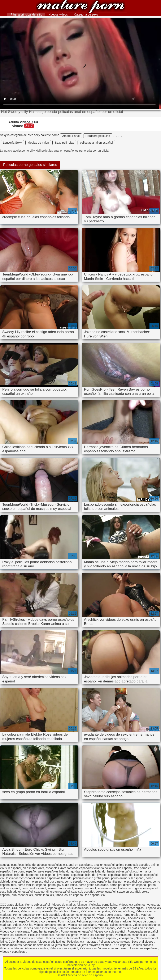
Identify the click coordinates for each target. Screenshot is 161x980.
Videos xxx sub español (110, 931)
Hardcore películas (98, 136)
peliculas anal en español (96, 143)
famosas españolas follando (86, 868)
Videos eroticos (143, 945)
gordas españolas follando (88, 871)
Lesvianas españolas (144, 948)
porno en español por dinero (45, 882)
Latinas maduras (11, 945)
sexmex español (85, 888)
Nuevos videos (58, 14)
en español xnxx (33, 868)
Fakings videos (70, 918)
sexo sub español (83, 892)
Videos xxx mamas (29, 918)
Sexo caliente (10, 911)
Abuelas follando (78, 908)
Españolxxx (153, 908)
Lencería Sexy (12, 143)
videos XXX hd (23, 925)
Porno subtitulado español (100, 938)
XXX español (122, 945)
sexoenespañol (106, 892)
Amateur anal (71, 136)
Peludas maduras (120, 921)
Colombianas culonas (23, 942)
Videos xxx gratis (67, 935)
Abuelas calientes (36, 948)
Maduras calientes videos (114, 925)
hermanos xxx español (41, 875)
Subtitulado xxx (12, 928)
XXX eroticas (88, 948)
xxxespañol (126, 938)
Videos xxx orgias (132, 908)
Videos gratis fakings (52, 942)
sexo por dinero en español (52, 892)
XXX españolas (22, 908)
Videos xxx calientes (132, 905)
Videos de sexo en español (80, 7)
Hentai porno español (105, 908)
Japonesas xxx (116, 918)
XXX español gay (123, 911)
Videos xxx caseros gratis (97, 935)
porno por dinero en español (128, 885)
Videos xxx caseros (44, 921)
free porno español (24, 871)
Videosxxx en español (64, 948)
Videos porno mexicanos (40, 928)
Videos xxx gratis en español (136, 928)
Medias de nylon (38, 143)
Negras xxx (51, 918)
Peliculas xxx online (31, 938)
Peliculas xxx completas (114, 942)
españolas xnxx (56, 868)
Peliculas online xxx (41, 935)
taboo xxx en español (69, 895)
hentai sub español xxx (122, 871)
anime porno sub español (133, 865)
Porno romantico (24, 915)
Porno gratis (131, 915)
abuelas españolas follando (18, 865)
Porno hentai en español (99, 928)
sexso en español (129, 892)
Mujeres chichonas (64, 945)
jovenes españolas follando (115, 875)
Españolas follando (67, 911)
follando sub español (119, 868)
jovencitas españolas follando (76, 875)
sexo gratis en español (143, 888)
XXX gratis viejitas (12, 905)
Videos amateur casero (113, 948)
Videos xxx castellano (82, 925)
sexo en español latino (112, 888)
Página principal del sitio (26, 14)
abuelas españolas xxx (52, 865)
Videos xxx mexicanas (14, 931)
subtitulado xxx (44, 895)
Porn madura (66, 921)
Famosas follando (70, 928)
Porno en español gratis (50, 908)
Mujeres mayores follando (95, 945)
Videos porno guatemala (37, 911)
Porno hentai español (45, 931)
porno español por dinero (135, 882)
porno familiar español (32, 885)
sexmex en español (60, 888)
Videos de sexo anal (36, 945)
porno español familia (103, 882)
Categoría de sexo (86, 14)
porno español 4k (76, 882)
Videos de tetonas (12, 948)
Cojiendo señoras (93, 918)
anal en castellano (80, 865)
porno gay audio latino (63, 885)
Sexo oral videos (143, 942)
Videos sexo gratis (109, 915)
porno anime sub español (128, 878)
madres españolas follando (54, 878)
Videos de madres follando (70, 905)
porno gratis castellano (93, 885)
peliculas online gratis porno (91, 878)
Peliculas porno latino (103, 905)
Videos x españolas (13, 952)
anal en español (104, 865)
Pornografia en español (143, 931)
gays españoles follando (54, 871)
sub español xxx (22, 895)
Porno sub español (38, 905)
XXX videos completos (95, 911)
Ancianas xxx (136, 918)
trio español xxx (95, 895)
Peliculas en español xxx (131, 935)
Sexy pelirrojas (64, 143)
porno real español (34, 888)
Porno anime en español (77, 931)
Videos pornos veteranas (50, 925)
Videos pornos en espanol (78, 915)
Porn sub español (48, 915)
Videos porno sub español (63, 938)
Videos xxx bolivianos (147, 925)
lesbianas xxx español (20, 878)
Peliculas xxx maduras (82, 942)
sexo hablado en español (16, 892)
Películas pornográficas (92, 921)
